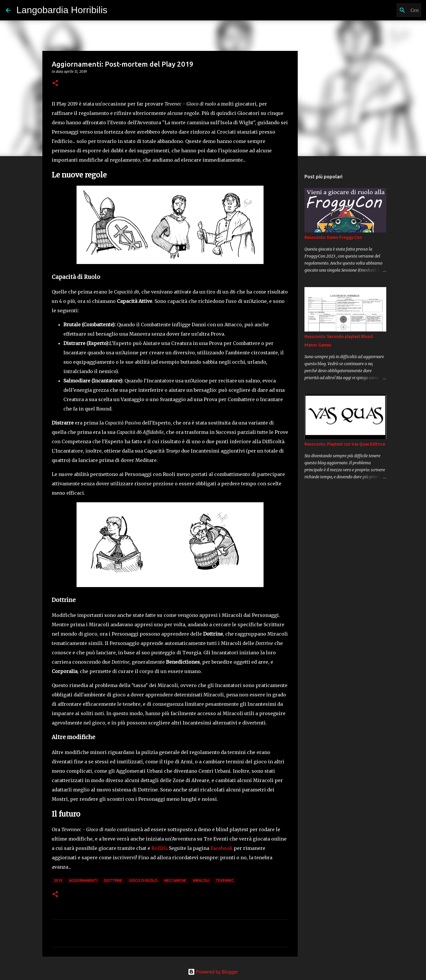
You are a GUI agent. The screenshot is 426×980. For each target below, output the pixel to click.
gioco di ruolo (143, 880)
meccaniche (175, 880)
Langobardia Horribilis (62, 10)
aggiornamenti (83, 880)
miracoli (201, 880)
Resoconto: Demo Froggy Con (333, 237)
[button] (55, 83)
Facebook (221, 848)
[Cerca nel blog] (391, 10)
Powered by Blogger (213, 972)
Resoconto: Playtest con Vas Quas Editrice (345, 444)
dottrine (113, 880)
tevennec (225, 880)
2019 (58, 880)
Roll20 (159, 848)
